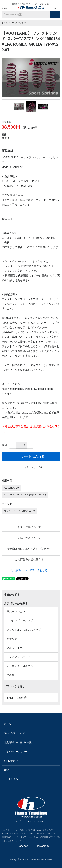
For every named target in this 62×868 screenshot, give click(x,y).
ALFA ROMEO (11, 488)
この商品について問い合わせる (31, 570)
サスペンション (19, 23)
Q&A (31, 770)
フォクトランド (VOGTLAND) (19, 511)
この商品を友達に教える (31, 560)
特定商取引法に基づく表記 (31, 742)
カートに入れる (31, 456)
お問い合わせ (31, 761)
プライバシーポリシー (31, 752)
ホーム (5, 23)
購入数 (5, 445)
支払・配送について (31, 733)
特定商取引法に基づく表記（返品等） (31, 549)
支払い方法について (31, 538)
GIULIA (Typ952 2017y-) (33, 495)
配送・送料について (31, 527)
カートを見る (31, 779)
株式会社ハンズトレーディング (31, 821)
